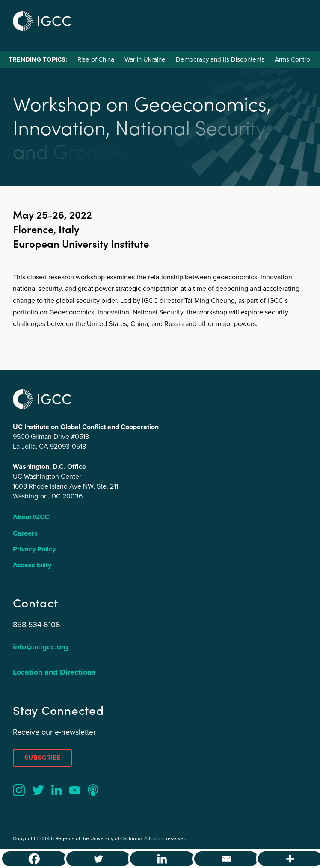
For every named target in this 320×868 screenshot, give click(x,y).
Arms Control (293, 59)
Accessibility (32, 565)
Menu (298, 20)
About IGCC (31, 517)
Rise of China (96, 59)
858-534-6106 (37, 625)
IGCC (42, 21)
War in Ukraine (145, 59)
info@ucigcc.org (41, 647)
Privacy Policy (34, 549)
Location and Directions (54, 672)
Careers (25, 533)
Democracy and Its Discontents (220, 59)
